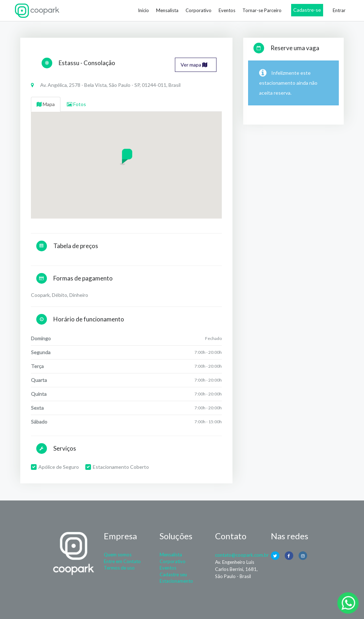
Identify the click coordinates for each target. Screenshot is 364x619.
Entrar (339, 10)
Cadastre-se (307, 10)
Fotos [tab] (76, 104)
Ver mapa (194, 65)
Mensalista (167, 10)
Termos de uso (119, 568)
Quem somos (118, 555)
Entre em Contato (122, 561)
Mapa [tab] (46, 104)
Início (143, 10)
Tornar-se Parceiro (262, 10)
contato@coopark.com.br (242, 555)
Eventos (227, 10)
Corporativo (199, 10)
